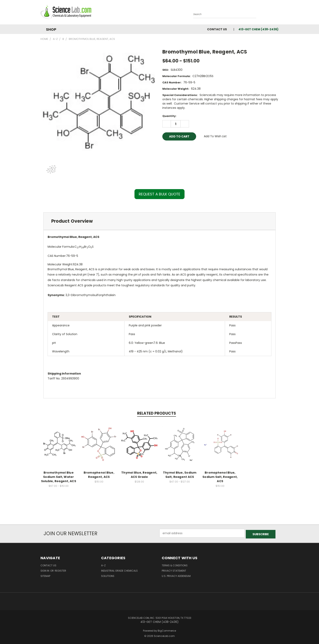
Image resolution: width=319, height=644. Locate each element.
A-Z (103, 564)
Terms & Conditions (175, 564)
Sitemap (45, 575)
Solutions (108, 575)
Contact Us (217, 29)
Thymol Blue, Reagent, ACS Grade (139, 475)
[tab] (159, 221)
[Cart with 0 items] (277, 13)
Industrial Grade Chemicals (119, 570)
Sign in (45, 570)
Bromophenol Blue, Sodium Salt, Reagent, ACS (220, 477)
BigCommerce (167, 630)
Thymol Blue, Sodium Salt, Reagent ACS (180, 475)
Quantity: (169, 116)
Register (60, 570)
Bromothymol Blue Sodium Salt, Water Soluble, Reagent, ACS (59, 477)
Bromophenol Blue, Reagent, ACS (99, 475)
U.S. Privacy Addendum (176, 575)
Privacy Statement (174, 570)
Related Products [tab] (157, 413)
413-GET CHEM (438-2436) (258, 29)
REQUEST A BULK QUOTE (159, 194)
